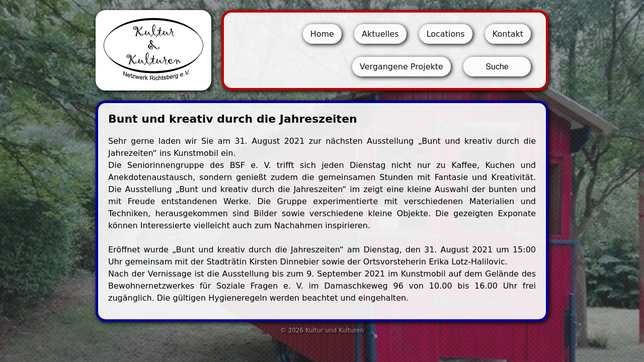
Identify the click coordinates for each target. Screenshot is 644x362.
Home (322, 34)
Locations (446, 34)
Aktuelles (380, 34)
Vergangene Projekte (401, 67)
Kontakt (508, 34)
